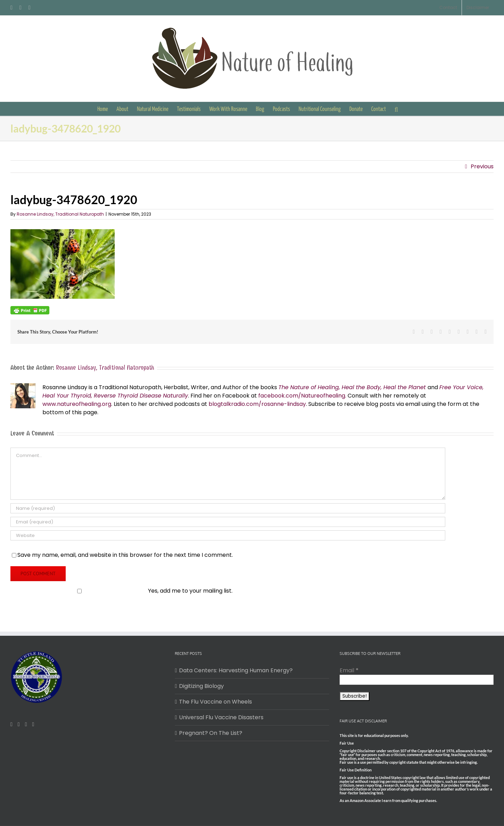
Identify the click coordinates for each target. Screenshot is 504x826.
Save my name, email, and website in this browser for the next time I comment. (125, 555)
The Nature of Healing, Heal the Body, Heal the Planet (352, 387)
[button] (396, 109)
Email (349, 670)
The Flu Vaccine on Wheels (216, 702)
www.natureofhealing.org (77, 404)
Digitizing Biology (201, 686)
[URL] (228, 535)
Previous (482, 166)
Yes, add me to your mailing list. (122, 591)
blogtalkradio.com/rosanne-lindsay (257, 404)
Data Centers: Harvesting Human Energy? (236, 670)
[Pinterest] (19, 724)
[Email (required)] (228, 522)
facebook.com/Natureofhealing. (302, 396)
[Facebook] (11, 724)
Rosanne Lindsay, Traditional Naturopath (60, 214)
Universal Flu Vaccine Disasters (221, 717)
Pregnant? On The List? (211, 733)
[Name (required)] (228, 508)
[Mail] (26, 724)
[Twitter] (33, 724)
